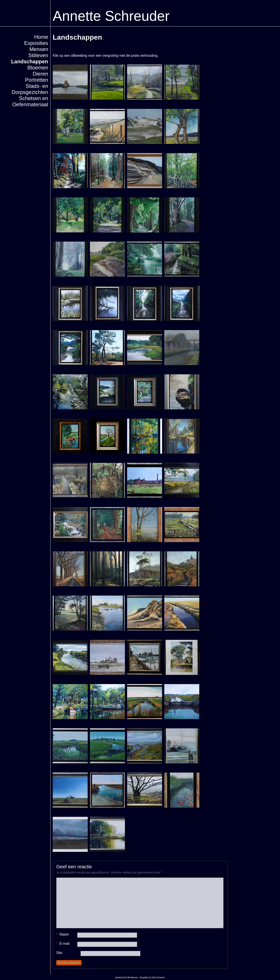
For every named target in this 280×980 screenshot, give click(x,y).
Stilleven (38, 55)
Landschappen (30, 61)
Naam (63, 934)
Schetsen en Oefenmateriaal (30, 101)
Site (59, 953)
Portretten (37, 80)
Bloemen (38, 68)
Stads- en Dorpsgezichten (30, 89)
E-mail (63, 944)
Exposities (36, 43)
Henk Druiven (158, 977)
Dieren (40, 74)
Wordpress (132, 977)
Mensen (39, 49)
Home (41, 37)
